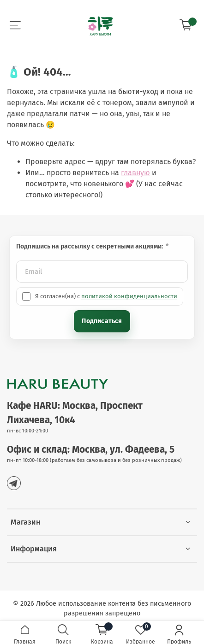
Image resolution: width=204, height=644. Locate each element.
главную (135, 173)
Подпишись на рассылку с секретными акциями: (90, 246)
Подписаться (102, 321)
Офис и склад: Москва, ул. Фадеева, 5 (91, 450)
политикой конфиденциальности (129, 296)
